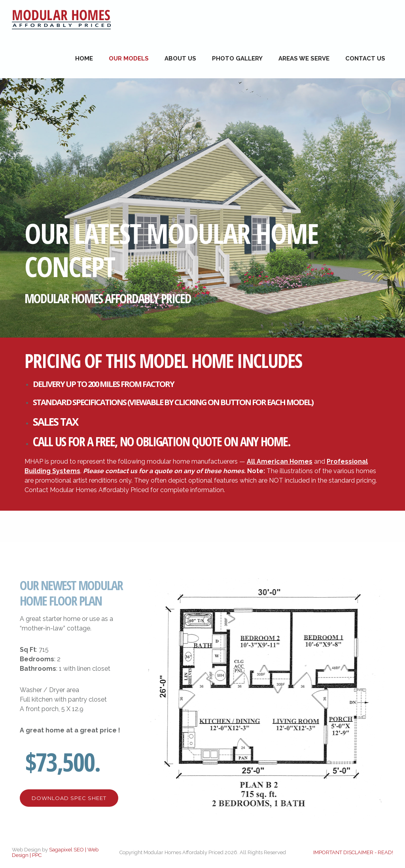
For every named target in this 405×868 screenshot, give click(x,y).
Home (84, 58)
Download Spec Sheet (69, 798)
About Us (180, 58)
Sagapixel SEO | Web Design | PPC (55, 852)
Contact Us (365, 58)
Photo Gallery (237, 58)
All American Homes (280, 461)
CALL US (49, 441)
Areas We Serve (304, 58)
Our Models (129, 58)
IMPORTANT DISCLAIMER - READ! (353, 852)
